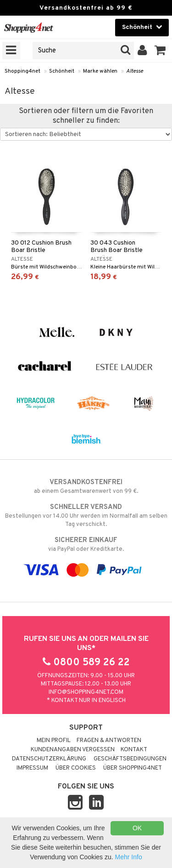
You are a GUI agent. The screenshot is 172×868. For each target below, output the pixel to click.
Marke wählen (100, 71)
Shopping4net (22, 71)
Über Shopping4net (133, 768)
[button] (160, 51)
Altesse (135, 71)
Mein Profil (54, 741)
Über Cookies (76, 768)
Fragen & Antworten (109, 741)
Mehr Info (129, 857)
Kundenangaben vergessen (73, 750)
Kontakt (134, 750)
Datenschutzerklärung (49, 759)
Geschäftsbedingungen (130, 759)
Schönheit (62, 71)
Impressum (32, 768)
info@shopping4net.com (86, 692)
